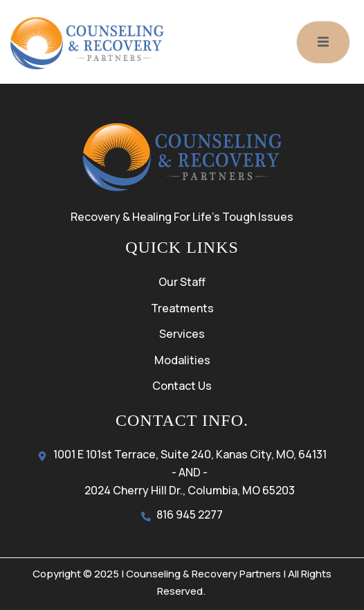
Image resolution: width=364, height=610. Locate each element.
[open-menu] (323, 42)
